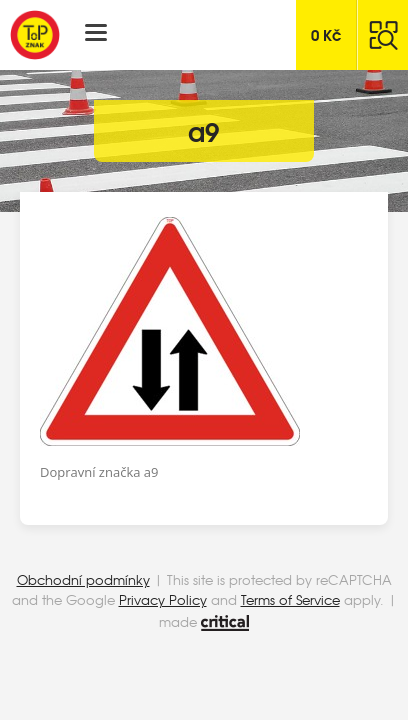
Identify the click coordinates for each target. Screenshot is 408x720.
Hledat (383, 35)
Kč (326, 34)
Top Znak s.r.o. (35, 35)
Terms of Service (290, 599)
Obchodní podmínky (83, 579)
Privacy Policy (163, 599)
